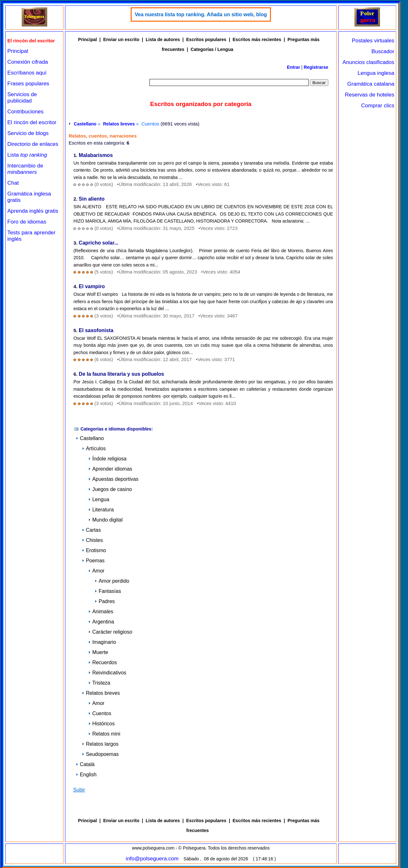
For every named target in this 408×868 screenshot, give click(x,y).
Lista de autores (163, 39)
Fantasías (108, 591)
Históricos (101, 724)
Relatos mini (104, 734)
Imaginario (102, 642)
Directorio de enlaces (33, 144)
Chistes (92, 540)
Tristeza (99, 683)
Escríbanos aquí (27, 73)
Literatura (101, 510)
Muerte (98, 652)
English (86, 775)
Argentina (101, 622)
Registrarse (316, 67)
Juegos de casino (110, 489)
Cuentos (100, 713)
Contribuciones (25, 112)
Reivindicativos (107, 673)
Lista (27, 155)
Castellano (85, 124)
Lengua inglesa (376, 73)
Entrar (293, 67)
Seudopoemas (100, 754)
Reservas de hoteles (370, 95)
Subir (79, 790)
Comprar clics (378, 106)
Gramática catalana (371, 84)
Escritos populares (206, 39)
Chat (13, 183)
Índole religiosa (107, 459)
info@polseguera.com (152, 859)
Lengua (99, 499)
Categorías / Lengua (212, 49)
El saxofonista (96, 331)
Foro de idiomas (27, 222)
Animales (101, 612)
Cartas (91, 530)
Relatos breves (119, 124)
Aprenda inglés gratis (33, 211)
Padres (105, 601)
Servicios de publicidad (22, 98)
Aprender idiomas (110, 469)
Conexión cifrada (28, 62)
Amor (96, 571)
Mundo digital (105, 520)
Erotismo (94, 550)
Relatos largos (100, 744)
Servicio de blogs (28, 133)
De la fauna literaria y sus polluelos (121, 374)
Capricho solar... (98, 243)
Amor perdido (112, 581)
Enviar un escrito (121, 39)
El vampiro (92, 287)
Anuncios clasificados (368, 62)
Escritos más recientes (257, 39)
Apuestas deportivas (113, 479)
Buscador (383, 51)
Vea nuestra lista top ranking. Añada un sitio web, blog (201, 14)
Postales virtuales (373, 41)
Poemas (93, 561)
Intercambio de (25, 169)
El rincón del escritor (32, 122)
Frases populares (28, 84)
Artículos (94, 448)
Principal (18, 51)
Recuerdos (102, 662)
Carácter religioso (110, 632)
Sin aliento (92, 199)
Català (85, 764)
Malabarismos (96, 156)
